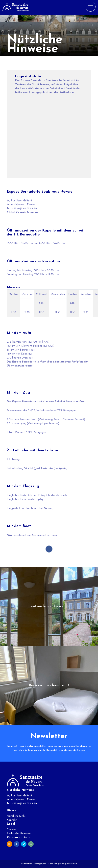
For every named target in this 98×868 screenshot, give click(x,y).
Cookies (11, 830)
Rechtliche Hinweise (19, 834)
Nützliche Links (16, 816)
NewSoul (73, 864)
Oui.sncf (20, 433)
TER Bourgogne (37, 433)
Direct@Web (40, 864)
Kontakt (12, 820)
